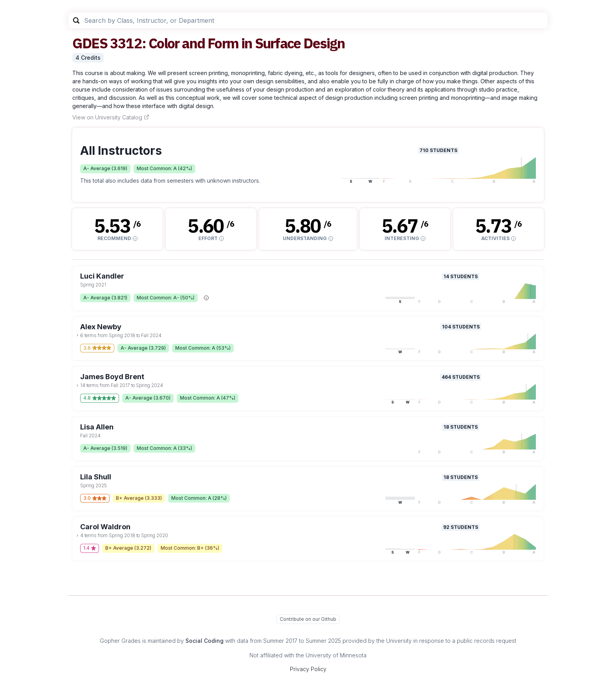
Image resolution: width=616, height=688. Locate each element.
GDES (90, 43)
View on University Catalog (111, 117)
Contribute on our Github (308, 619)
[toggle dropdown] (77, 335)
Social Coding (204, 641)
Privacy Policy (308, 669)
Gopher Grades (120, 641)
